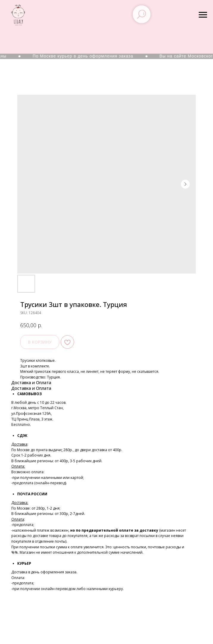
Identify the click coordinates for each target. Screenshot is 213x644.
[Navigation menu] (203, 15)
